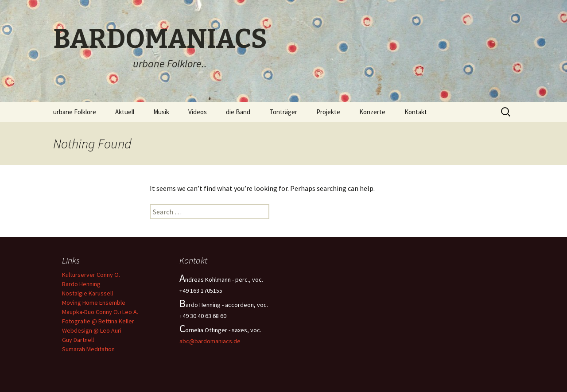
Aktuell (125, 112)
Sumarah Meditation (88, 349)
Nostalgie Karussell (87, 293)
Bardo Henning (81, 284)
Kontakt (416, 112)
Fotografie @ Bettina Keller (98, 321)
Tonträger (283, 112)
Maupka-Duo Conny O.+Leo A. (100, 312)
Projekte (328, 112)
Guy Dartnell (78, 340)
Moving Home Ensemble (94, 303)
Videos (198, 112)
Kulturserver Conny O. (91, 275)
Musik (161, 112)
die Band (238, 112)
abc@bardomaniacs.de (210, 341)
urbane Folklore (75, 112)
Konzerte (372, 112)
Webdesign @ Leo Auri (92, 330)
